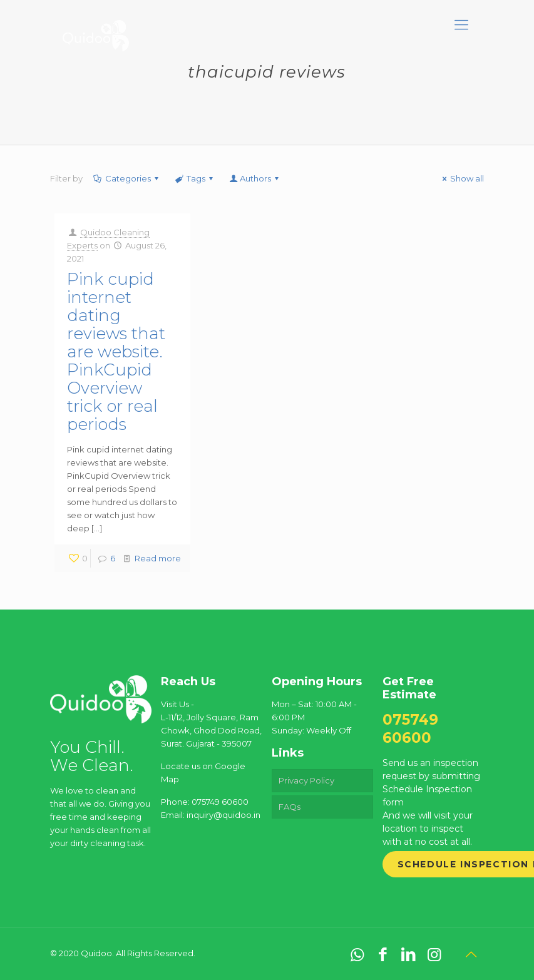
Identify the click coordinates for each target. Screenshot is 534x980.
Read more (158, 558)
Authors (255, 178)
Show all (461, 178)
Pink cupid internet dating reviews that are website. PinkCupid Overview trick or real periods (116, 352)
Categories (127, 178)
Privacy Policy (306, 780)
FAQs (290, 807)
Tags (195, 178)
